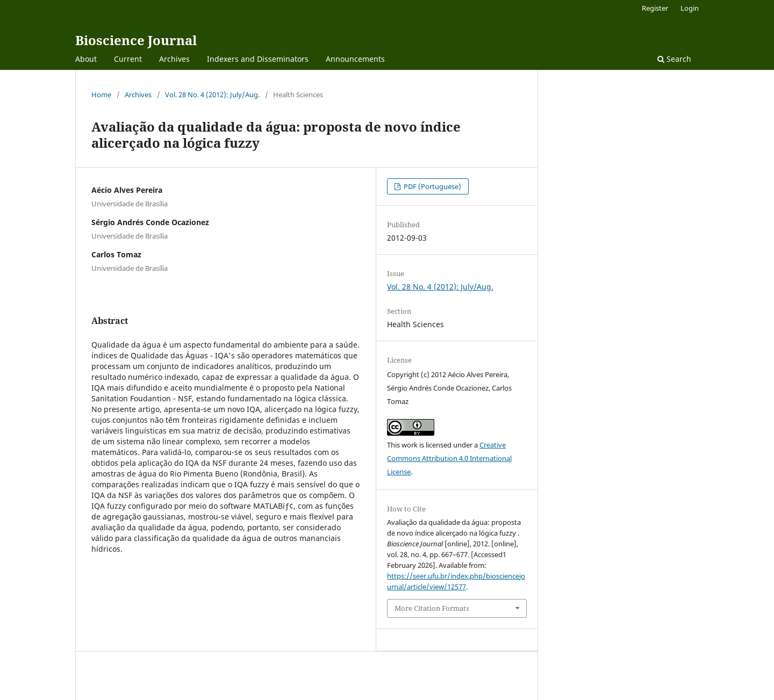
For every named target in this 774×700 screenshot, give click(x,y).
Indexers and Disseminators (258, 59)
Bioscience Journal (136, 40)
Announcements (355, 59)
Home (101, 95)
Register (655, 8)
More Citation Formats (432, 608)
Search (674, 59)
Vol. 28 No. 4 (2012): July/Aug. (212, 95)
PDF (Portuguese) (432, 186)
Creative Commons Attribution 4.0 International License (449, 458)
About (86, 59)
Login (690, 8)
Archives (174, 59)
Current (128, 59)
